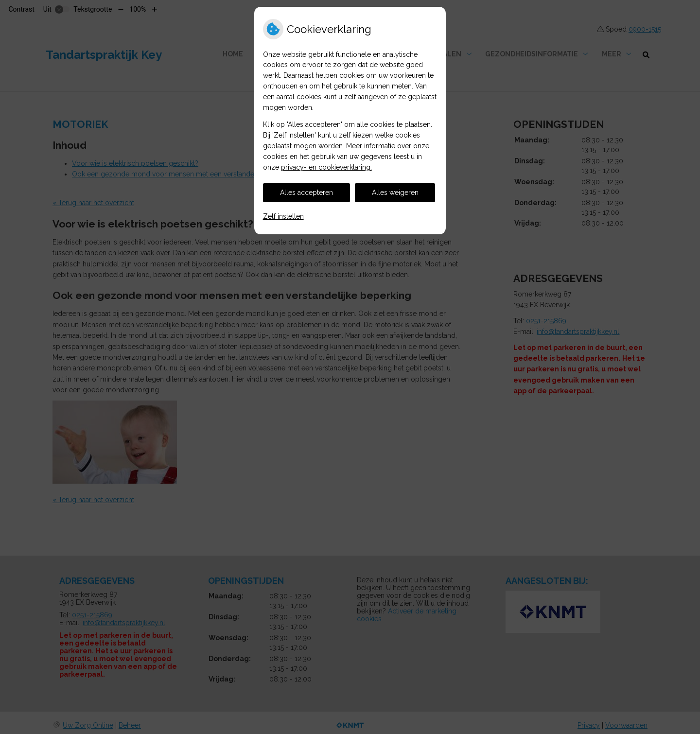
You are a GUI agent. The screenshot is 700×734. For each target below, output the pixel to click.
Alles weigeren (395, 192)
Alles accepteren (306, 192)
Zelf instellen (283, 216)
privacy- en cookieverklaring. (326, 167)
